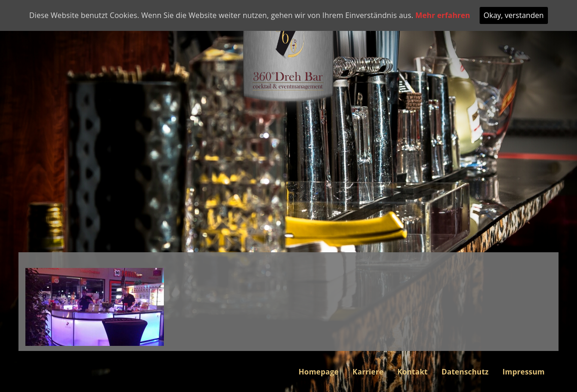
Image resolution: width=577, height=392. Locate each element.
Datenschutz (465, 372)
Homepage (319, 372)
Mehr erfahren (443, 15)
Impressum (524, 372)
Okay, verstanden (514, 15)
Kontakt (413, 372)
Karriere (368, 372)
